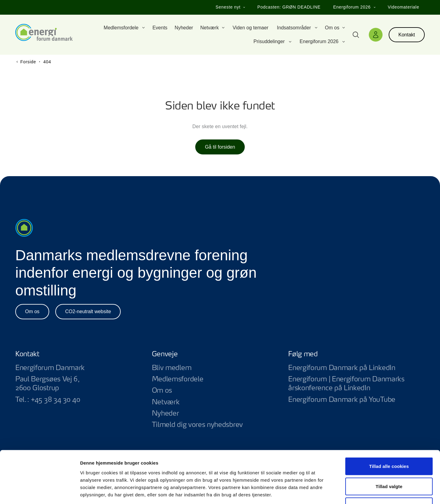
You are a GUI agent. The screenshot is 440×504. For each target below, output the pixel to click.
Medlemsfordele (178, 379)
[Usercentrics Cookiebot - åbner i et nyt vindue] (40, 492)
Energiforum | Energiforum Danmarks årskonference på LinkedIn (356, 384)
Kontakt (407, 35)
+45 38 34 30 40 (55, 400)
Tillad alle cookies (389, 424)
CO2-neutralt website (88, 311)
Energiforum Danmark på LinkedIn (356, 368)
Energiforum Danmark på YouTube (356, 400)
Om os (32, 311)
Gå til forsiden (220, 147)
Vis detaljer (318, 492)
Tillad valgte (389, 444)
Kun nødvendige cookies (389, 464)
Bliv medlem (172, 368)
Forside (28, 62)
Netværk (166, 402)
